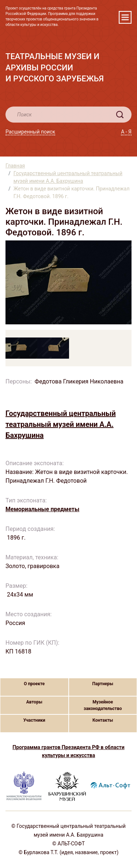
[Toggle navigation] (125, 17)
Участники (34, 720)
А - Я (126, 132)
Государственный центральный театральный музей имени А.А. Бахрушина (68, 177)
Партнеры (103, 684)
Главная (15, 166)
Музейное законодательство (103, 705)
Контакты (103, 720)
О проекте (34, 684)
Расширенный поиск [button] (30, 132)
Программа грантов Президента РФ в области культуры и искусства (68, 751)
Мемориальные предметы (42, 509)
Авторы (34, 702)
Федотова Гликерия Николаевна (79, 381)
